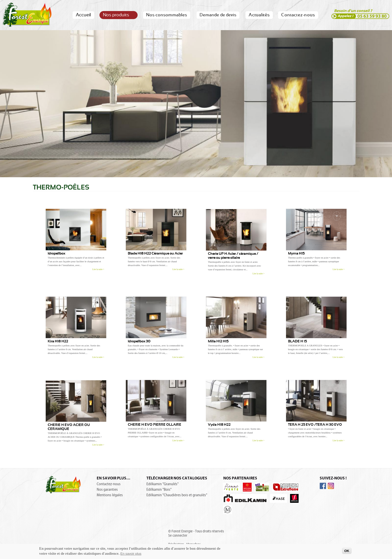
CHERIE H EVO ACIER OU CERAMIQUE (71, 423)
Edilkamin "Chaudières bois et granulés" (177, 495)
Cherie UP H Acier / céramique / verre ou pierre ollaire (234, 252)
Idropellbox (62, 250)
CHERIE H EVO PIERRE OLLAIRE (155, 421)
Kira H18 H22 (63, 338)
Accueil (83, 15)
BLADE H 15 (303, 338)
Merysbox (193, 544)
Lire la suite (91, 261)
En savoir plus (131, 555)
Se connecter (178, 536)
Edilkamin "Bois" (159, 489)
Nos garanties (107, 489)
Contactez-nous (298, 15)
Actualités (259, 15)
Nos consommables (166, 15)
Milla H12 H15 (223, 338)
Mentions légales (110, 495)
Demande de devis (218, 15)
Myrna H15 (302, 250)
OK (347, 552)
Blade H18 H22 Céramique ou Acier (155, 250)
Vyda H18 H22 (224, 421)
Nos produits (118, 15)
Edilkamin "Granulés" (162, 484)
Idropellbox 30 (144, 338)
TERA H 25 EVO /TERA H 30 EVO (315, 421)
